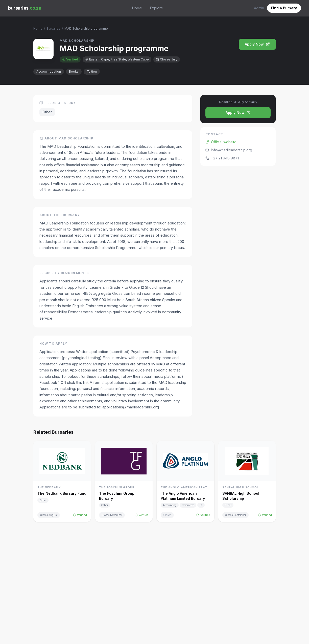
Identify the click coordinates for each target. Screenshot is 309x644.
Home (137, 8)
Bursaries (53, 28)
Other (47, 112)
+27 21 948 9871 (222, 158)
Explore (157, 8)
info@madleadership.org (229, 150)
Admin (259, 8)
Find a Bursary (284, 8)
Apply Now (257, 44)
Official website (221, 142)
